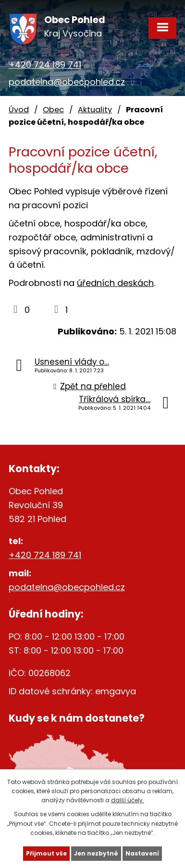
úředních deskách (115, 283)
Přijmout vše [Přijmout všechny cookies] (46, 853)
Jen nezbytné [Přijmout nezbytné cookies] (96, 853)
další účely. (128, 800)
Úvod (19, 110)
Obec (53, 110)
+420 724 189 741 (45, 65)
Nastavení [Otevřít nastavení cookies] (142, 853)
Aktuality (95, 110)
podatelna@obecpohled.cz (67, 82)
